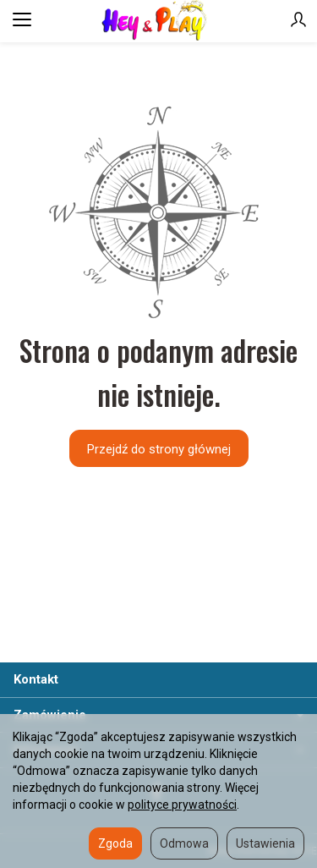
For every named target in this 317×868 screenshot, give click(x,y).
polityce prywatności (182, 805)
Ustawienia (265, 843)
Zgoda (115, 843)
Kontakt (36, 679)
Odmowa (184, 843)
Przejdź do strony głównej (159, 449)
